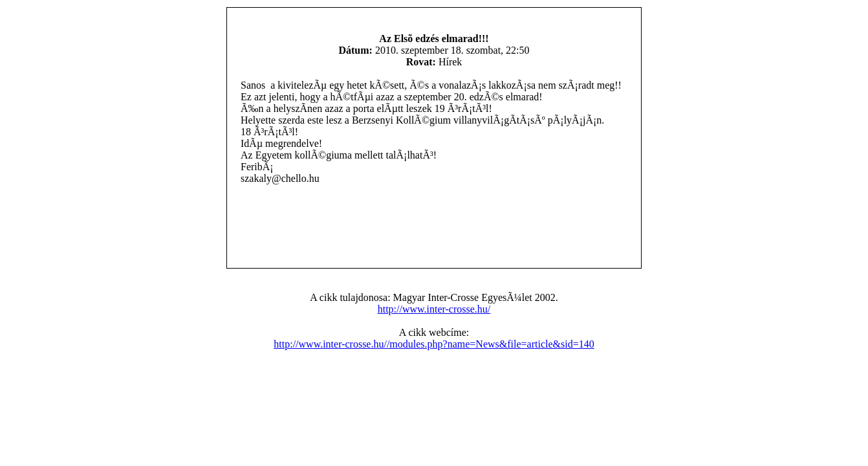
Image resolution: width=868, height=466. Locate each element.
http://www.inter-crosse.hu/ (434, 309)
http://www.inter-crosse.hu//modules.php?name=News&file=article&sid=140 (434, 344)
